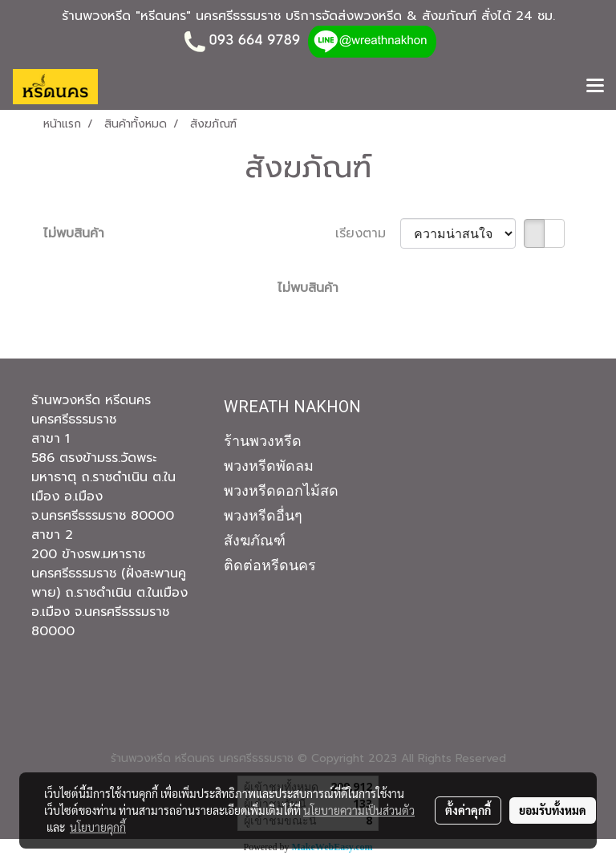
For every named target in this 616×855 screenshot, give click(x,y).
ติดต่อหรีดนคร (270, 565)
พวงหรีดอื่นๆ (263, 515)
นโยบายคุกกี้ (98, 827)
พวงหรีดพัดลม (269, 466)
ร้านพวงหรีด (263, 441)
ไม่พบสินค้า (74, 233)
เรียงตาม (368, 233)
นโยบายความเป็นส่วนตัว (359, 810)
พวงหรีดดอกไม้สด (281, 490)
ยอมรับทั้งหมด (553, 810)
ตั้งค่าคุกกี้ (468, 810)
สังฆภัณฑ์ (255, 540)
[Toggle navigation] (595, 87)
